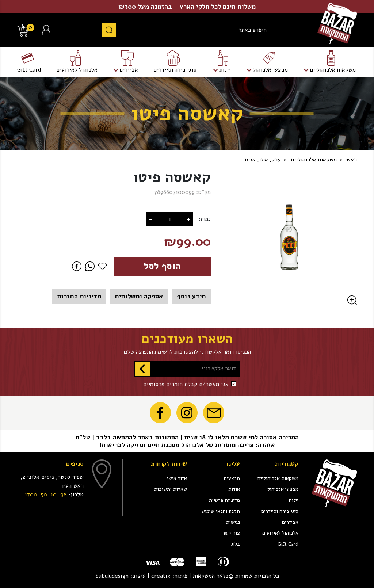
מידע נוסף (191, 296)
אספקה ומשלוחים (139, 296)
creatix (161, 576)
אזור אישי (177, 478)
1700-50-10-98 (46, 495)
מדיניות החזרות (79, 296)
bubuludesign (112, 576)
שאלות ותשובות (171, 489)
